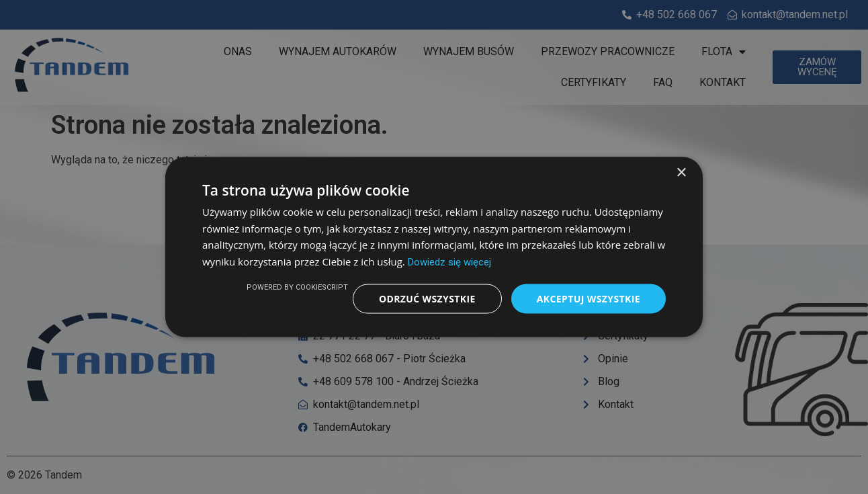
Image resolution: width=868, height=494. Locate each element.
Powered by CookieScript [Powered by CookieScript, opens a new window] (297, 287)
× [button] (681, 172)
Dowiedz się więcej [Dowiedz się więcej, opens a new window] (449, 262)
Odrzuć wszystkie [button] (427, 298)
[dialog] (434, 247)
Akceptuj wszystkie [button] (589, 298)
